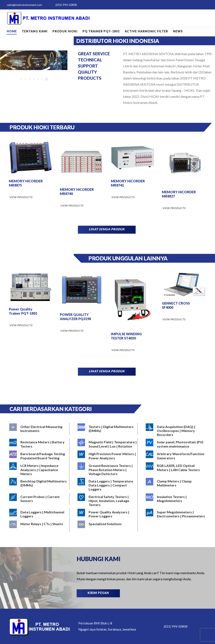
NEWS (178, 31)
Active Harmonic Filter (146, 31)
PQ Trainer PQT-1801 (101, 31)
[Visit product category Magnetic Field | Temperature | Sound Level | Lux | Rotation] (107, 444)
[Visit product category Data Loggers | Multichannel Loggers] (39, 514)
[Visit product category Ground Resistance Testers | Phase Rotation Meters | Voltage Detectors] (107, 470)
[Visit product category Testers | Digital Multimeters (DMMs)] (107, 429)
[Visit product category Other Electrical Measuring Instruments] (39, 429)
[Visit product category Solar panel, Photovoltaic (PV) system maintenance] (176, 444)
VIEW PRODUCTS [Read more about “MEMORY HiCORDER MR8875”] (21, 197)
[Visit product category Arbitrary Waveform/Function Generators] (176, 456)
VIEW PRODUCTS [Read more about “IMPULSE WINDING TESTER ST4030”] (123, 350)
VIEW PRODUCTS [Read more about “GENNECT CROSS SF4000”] (174, 319)
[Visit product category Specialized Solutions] (107, 526)
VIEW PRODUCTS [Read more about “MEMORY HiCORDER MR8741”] (123, 197)
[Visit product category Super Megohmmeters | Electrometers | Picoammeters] (176, 514)
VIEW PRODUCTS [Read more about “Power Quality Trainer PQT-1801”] (21, 325)
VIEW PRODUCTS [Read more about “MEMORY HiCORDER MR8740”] (72, 206)
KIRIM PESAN (98, 593)
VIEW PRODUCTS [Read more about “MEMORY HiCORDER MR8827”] (174, 208)
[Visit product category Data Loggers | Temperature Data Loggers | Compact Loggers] (107, 485)
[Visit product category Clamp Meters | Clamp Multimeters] (176, 483)
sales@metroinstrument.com (24, 5)
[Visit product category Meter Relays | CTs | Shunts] (39, 526)
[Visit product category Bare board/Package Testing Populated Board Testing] (39, 456)
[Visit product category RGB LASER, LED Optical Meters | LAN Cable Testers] (176, 468)
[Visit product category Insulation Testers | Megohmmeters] (176, 499)
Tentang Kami (35, 31)
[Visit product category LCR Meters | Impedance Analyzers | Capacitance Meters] (39, 470)
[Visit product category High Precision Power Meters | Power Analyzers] (107, 456)
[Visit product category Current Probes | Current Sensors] (39, 499)
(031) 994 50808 (66, 5)
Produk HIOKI (65, 31)
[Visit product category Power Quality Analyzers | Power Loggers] (107, 514)
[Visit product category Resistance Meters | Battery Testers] (39, 444)
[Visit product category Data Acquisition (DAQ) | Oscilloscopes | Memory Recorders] (176, 431)
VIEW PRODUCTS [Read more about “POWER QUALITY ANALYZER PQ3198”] (72, 331)
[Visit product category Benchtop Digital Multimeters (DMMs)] (39, 483)
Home (12, 31)
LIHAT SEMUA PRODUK (107, 229)
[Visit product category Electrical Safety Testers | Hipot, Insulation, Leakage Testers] (107, 501)
